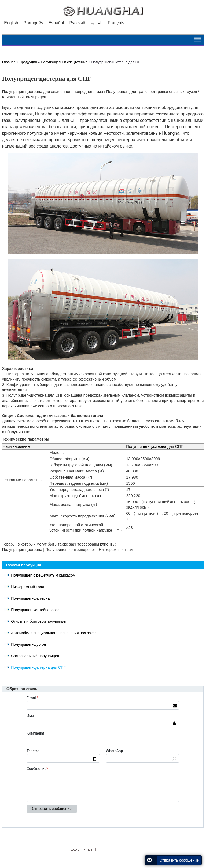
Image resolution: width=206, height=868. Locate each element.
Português (33, 23)
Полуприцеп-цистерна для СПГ (38, 667)
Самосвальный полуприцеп (35, 656)
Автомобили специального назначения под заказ (54, 633)
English (11, 23)
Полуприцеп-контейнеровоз (35, 610)
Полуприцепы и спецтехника (64, 62)
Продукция (28, 62)
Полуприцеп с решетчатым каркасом (43, 575)
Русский (77, 23)
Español (56, 23)
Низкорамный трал (27, 587)
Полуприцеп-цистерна (30, 598)
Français (116, 23)
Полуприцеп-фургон (28, 644)
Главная (9, 62)
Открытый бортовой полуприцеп (39, 621)
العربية (97, 23)
